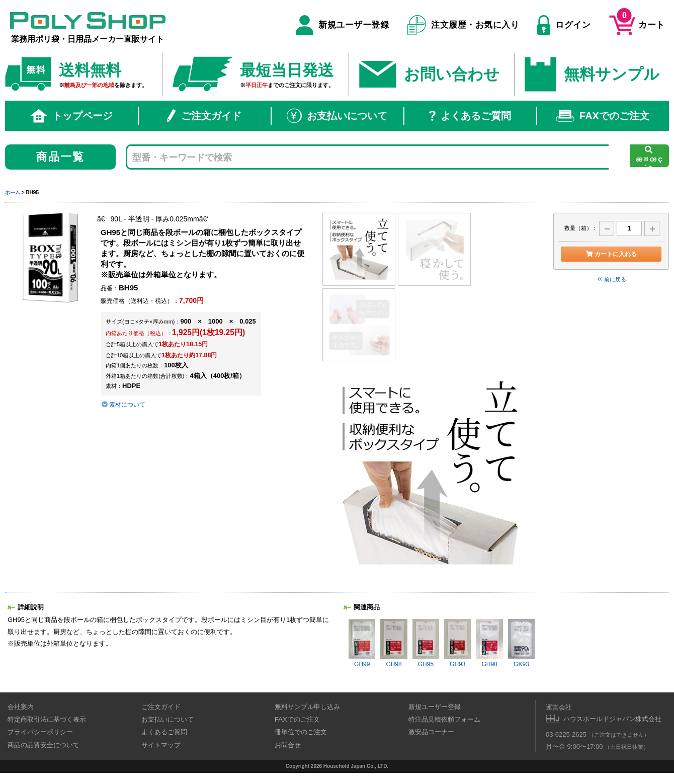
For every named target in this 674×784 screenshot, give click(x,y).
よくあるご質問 (470, 116)
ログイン (564, 25)
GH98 (394, 643)
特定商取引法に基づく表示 (47, 719)
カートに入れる (611, 254)
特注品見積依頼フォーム (444, 719)
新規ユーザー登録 (342, 25)
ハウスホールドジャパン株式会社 (612, 719)
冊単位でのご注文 (301, 732)
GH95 (426, 643)
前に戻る (611, 279)
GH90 (489, 643)
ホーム (13, 192)
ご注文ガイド (204, 116)
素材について (123, 405)
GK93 (521, 643)
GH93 (457, 643)
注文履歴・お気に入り (464, 25)
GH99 (362, 643)
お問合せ (288, 745)
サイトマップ (161, 745)
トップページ (71, 116)
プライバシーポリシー (40, 732)
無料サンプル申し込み (307, 707)
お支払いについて (337, 116)
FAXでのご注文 (603, 116)
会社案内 (21, 707)
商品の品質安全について (44, 745)
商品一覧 (61, 157)
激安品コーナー (431, 732)
